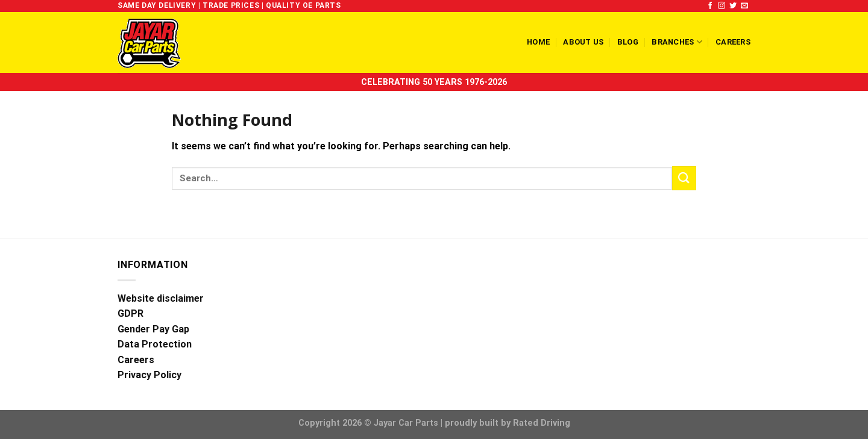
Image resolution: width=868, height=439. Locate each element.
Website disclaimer (161, 298)
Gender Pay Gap (153, 329)
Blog (628, 42)
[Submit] (684, 178)
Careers (733, 42)
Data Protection (155, 344)
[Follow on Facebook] (710, 6)
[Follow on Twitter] (733, 6)
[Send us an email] (744, 6)
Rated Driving (542, 423)
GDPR (131, 313)
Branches (677, 42)
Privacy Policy (149, 375)
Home (538, 42)
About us (583, 42)
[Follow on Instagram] (722, 6)
